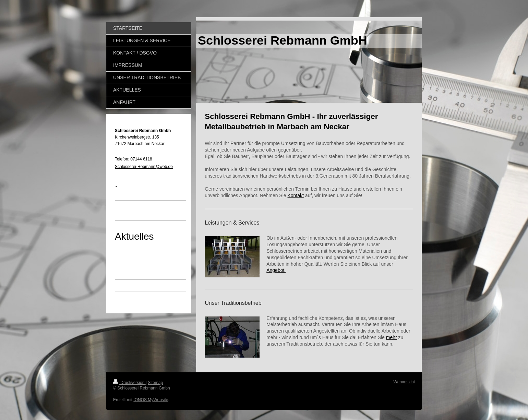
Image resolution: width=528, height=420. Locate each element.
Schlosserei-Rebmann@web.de (144, 167)
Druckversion (129, 383)
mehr (392, 337)
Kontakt (295, 195)
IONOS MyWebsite (151, 400)
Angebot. (276, 270)
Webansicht (404, 382)
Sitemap (155, 383)
